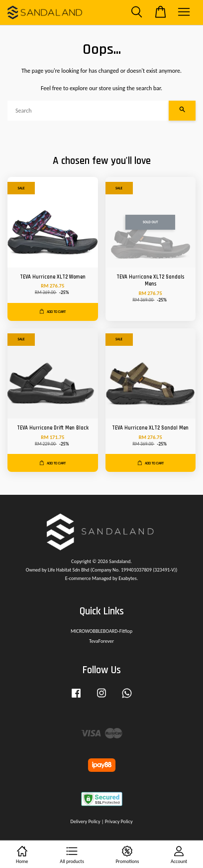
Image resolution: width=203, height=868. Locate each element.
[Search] (88, 111)
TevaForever (101, 641)
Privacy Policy (119, 821)
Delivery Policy (85, 821)
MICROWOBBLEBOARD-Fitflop (101, 631)
